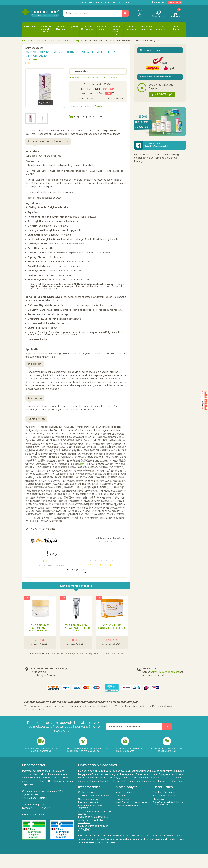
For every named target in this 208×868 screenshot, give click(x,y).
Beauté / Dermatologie (49, 41)
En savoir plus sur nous (34, 815)
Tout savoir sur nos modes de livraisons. (149, 784)
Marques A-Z (159, 803)
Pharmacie (28, 41)
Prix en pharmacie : (93, 84)
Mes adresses (123, 803)
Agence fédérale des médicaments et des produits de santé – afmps (145, 853)
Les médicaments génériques (93, 821)
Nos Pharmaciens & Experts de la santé (94, 837)
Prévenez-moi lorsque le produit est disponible (93, 78)
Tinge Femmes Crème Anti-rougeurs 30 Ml (40, 628)
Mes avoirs (121, 800)
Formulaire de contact (164, 800)
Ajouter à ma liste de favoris (87, 106)
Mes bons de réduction (127, 810)
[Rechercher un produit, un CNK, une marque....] (125, 13)
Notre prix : (91, 89)
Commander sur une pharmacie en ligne (94, 817)
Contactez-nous (87, 796)
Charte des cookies (88, 803)
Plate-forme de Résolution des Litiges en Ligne (169, 808)
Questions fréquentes (164, 796)
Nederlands (175, 2)
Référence (111, 98)
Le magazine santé (88, 807)
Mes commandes (125, 796)
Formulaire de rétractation (166, 812)
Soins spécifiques (73, 41)
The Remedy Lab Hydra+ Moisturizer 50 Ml (76, 628)
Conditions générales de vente (94, 800)
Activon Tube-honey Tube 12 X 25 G (112, 627)
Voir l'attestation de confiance (110, 538)
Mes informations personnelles (131, 807)
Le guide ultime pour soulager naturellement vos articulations (94, 831)
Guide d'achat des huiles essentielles (91, 826)
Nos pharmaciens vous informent (90, 811)
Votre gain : (89, 93)
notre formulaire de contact (165, 672)
